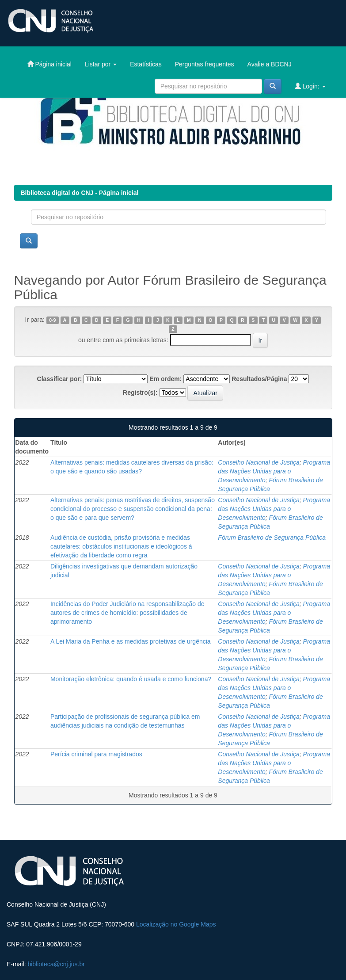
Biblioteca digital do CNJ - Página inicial (80, 193)
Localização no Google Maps (176, 924)
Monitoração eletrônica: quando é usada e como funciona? (131, 679)
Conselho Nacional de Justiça (259, 462)
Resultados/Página (259, 379)
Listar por (101, 64)
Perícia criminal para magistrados (96, 754)
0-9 (52, 320)
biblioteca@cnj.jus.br (56, 964)
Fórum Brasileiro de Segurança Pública (272, 538)
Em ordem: (165, 379)
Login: (310, 86)
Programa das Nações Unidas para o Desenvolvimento (274, 471)
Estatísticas (146, 64)
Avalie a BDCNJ (270, 64)
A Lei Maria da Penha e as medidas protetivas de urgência (131, 641)
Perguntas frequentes (205, 64)
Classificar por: (60, 379)
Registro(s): (140, 393)
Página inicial (49, 64)
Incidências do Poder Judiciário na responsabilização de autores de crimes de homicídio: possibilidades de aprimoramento (127, 613)
